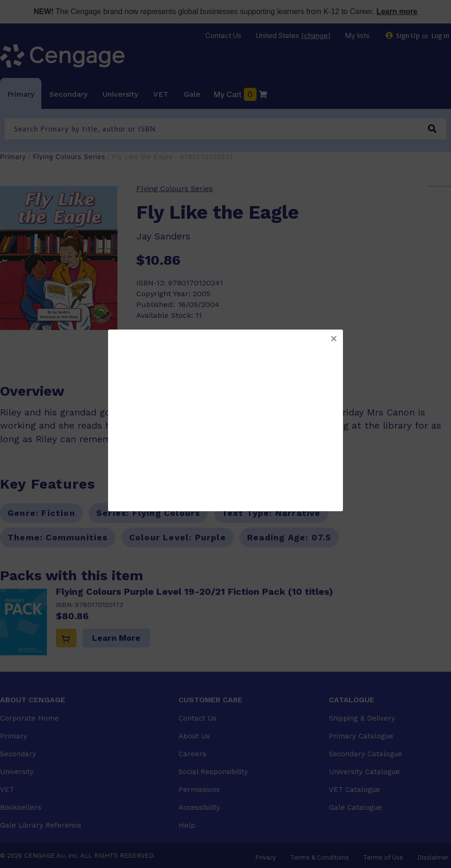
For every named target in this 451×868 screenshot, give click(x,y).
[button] (334, 339)
